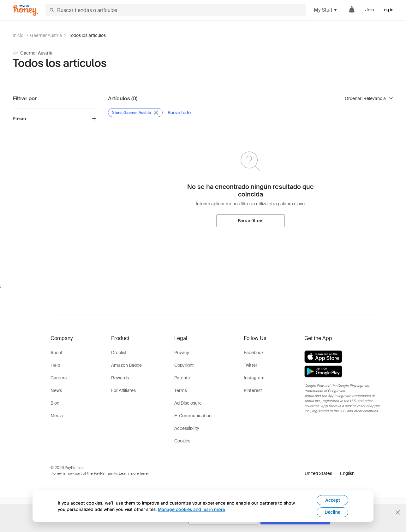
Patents (182, 378)
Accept (333, 500)
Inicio (18, 35)
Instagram (254, 378)
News (56, 390)
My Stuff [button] (326, 10)
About (57, 353)
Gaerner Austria (46, 35)
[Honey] (25, 10)
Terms (181, 390)
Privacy (182, 353)
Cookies (182, 441)
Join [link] (370, 10)
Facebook (254, 353)
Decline (332, 512)
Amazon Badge (126, 365)
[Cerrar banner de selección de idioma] (398, 512)
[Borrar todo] (179, 113)
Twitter (251, 365)
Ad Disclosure (188, 403)
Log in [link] (387, 10)
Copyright (184, 365)
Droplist (119, 353)
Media (57, 416)
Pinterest (253, 390)
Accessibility (187, 428)
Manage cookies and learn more (191, 509)
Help (55, 365)
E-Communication (193, 416)
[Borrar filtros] (251, 221)
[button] (330, 473)
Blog (55, 403)
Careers (59, 378)
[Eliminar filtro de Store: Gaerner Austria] (135, 113)
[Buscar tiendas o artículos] (176, 10)
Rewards (120, 378)
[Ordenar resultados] (369, 98)
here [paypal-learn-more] (144, 473)
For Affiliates (123, 390)
